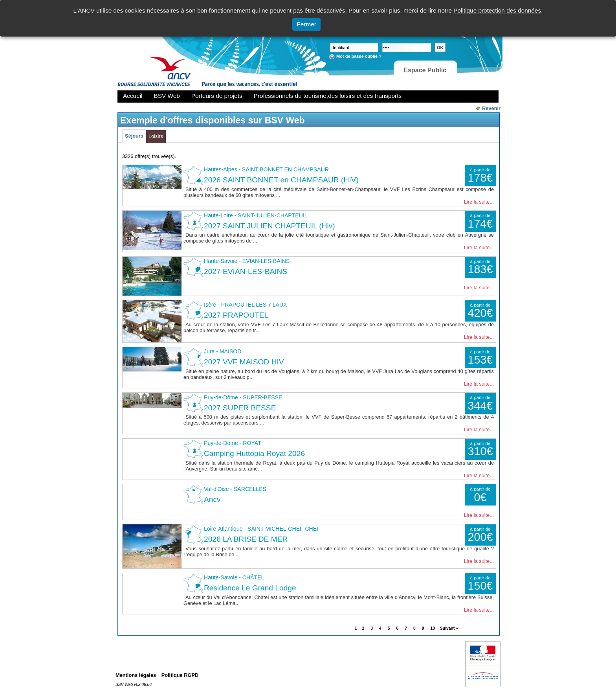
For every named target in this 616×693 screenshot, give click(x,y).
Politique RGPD (180, 675)
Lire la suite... (479, 202)
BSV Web (167, 96)
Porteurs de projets (217, 96)
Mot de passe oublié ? (359, 56)
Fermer (306, 24)
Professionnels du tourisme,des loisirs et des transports (328, 96)
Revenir (491, 108)
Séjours (134, 136)
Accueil (133, 96)
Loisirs (156, 136)
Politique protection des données (497, 10)
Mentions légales (136, 675)
